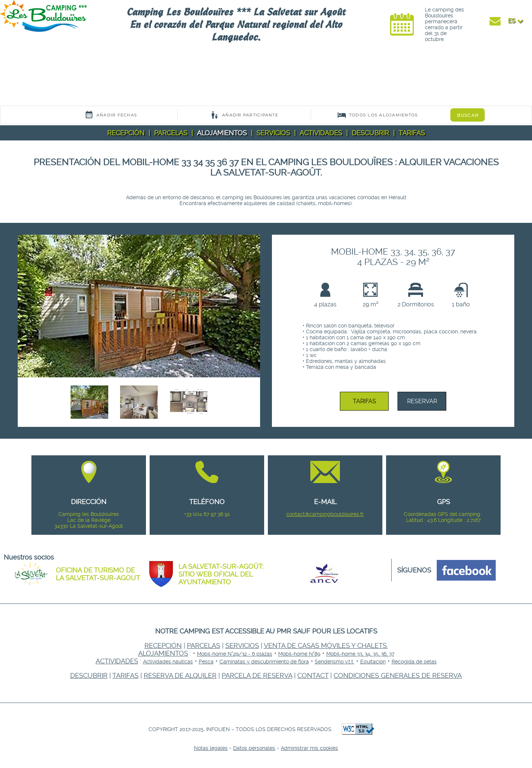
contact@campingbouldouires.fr (325, 514)
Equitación (373, 662)
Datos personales (254, 748)
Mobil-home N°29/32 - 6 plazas (235, 654)
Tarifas (412, 133)
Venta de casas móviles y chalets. (326, 645)
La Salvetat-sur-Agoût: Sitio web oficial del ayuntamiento (221, 574)
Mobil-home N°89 (299, 654)
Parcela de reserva (257, 675)
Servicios (273, 133)
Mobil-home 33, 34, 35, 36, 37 (360, 654)
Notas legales (211, 748)
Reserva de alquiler (180, 675)
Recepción (126, 133)
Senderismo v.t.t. (335, 662)
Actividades (321, 133)
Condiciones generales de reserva (398, 675)
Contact (313, 675)
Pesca (206, 662)
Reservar (422, 401)
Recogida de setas (414, 662)
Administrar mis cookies (309, 748)
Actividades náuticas (168, 662)
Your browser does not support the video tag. (55, 77)
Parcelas (171, 133)
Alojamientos (222, 133)
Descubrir (370, 133)
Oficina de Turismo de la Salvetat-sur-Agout (98, 574)
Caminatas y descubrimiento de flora (264, 662)
